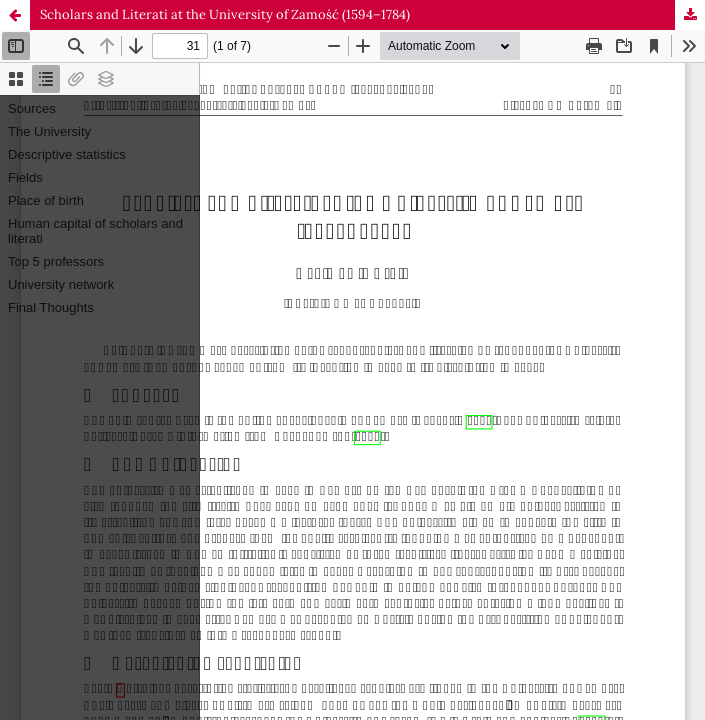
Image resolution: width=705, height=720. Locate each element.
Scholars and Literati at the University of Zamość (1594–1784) (225, 14)
